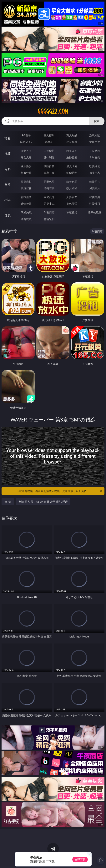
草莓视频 (72, 212)
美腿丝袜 (26, 188)
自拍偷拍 (49, 151)
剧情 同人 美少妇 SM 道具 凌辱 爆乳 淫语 (43, 502)
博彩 (8, 138)
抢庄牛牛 (95, 142)
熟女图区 (72, 188)
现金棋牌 (72, 142)
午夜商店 (49, 212)
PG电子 (26, 135)
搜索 (97, 121)
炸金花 (49, 142)
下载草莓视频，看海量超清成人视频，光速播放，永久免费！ (59, 491)
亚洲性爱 (26, 166)
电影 (8, 169)
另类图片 (95, 188)
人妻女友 (72, 197)
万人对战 (72, 135)
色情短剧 (49, 219)
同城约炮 (26, 212)
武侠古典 (95, 197)
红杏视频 (26, 219)
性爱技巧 (95, 204)
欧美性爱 (95, 166)
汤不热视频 (95, 212)
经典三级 (49, 173)
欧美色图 (72, 182)
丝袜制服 (49, 157)
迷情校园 (26, 204)
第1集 (8, 502)
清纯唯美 (49, 188)
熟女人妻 (26, 157)
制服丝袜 (26, 173)
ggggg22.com (53, 111)
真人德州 (49, 135)
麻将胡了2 (26, 142)
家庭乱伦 (49, 197)
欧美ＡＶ (72, 151)
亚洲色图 (49, 182)
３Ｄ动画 (95, 151)
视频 (8, 154)
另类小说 (49, 204)
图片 (8, 184)
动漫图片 (95, 182)
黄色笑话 (72, 204)
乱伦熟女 (72, 173)
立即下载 (80, 859)
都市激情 (26, 197)
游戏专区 (95, 135)
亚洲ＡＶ (26, 151)
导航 (8, 215)
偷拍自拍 (49, 166)
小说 (8, 200)
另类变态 (95, 173)
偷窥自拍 (26, 182)
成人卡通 (72, 166)
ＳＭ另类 (95, 157)
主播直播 (72, 157)
